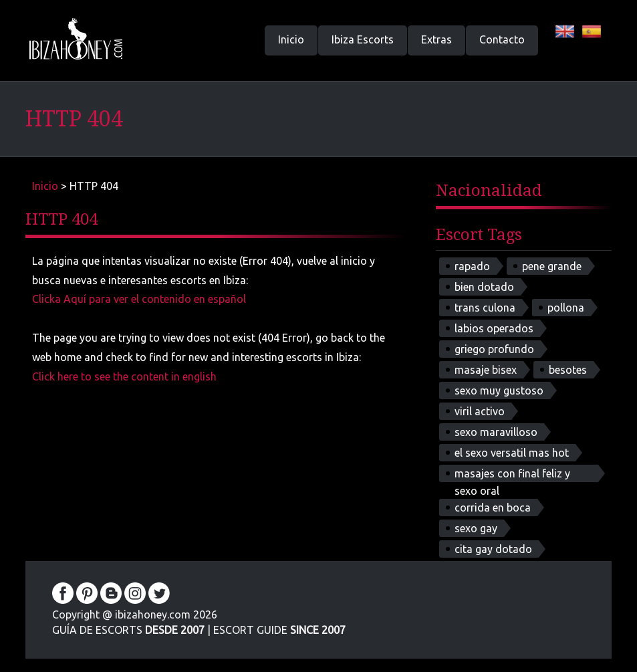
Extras (436, 39)
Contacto (502, 39)
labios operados (494, 328)
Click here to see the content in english (124, 376)
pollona (566, 308)
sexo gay (476, 528)
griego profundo (494, 349)
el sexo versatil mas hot (512, 453)
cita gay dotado (493, 549)
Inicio (291, 39)
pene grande (552, 266)
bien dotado (484, 287)
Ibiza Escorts (363, 39)
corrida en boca (493, 508)
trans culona (485, 308)
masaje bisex (486, 370)
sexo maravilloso (496, 432)
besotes (568, 370)
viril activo (480, 411)
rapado (472, 266)
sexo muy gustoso (499, 390)
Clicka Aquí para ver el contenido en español (139, 299)
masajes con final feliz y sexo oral (512, 475)
